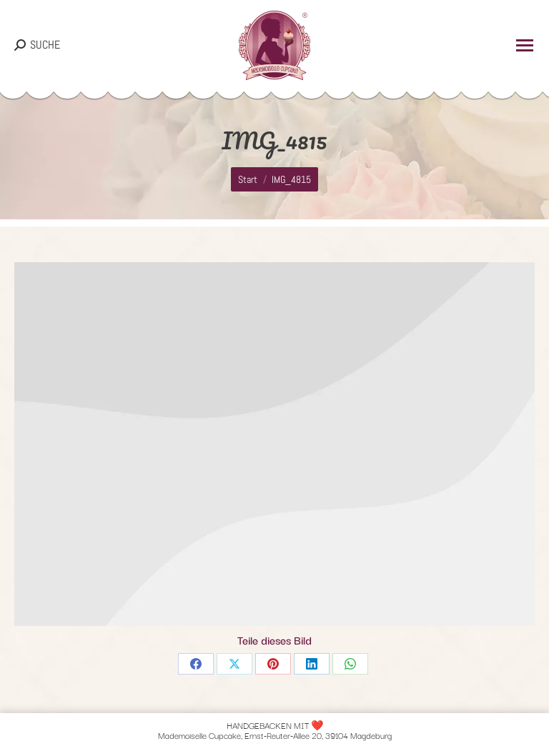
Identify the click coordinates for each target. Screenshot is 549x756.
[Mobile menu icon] (525, 45)
